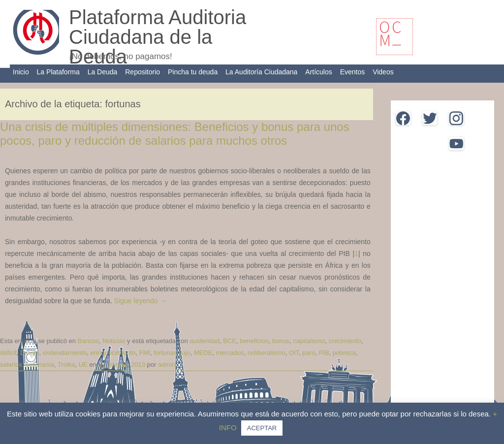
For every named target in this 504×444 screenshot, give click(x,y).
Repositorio (142, 72)
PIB (324, 353)
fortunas (165, 353)
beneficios (254, 341)
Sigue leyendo (141, 301)
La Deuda (103, 72)
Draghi (30, 353)
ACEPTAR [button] (262, 428)
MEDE (203, 353)
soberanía (40, 365)
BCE (230, 341)
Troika (66, 365)
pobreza (344, 353)
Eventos (353, 72)
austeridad (205, 341)
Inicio (21, 72)
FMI (145, 353)
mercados (230, 353)
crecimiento (345, 341)
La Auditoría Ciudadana (261, 72)
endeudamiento (65, 353)
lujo (185, 353)
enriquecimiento (113, 353)
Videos (383, 72)
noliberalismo (267, 353)
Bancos (88, 341)
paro (309, 353)
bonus (281, 341)
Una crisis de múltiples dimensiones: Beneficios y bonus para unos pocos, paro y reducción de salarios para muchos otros (175, 134)
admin (167, 365)
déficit (8, 353)
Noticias (114, 341)
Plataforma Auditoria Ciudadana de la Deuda (157, 37)
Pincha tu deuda (193, 72)
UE (83, 365)
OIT (294, 353)
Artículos (318, 72)
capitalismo (309, 341)
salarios (11, 365)
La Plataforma (58, 72)
